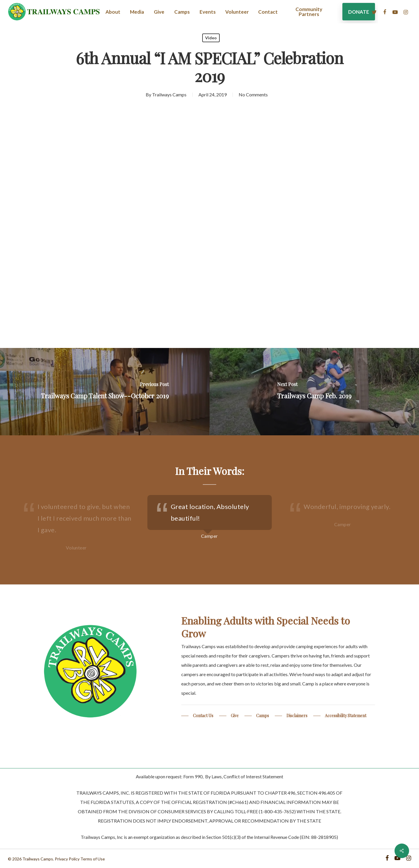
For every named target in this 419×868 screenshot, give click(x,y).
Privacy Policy (67, 859)
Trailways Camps (169, 94)
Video (211, 38)
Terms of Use (93, 859)
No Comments (253, 94)
